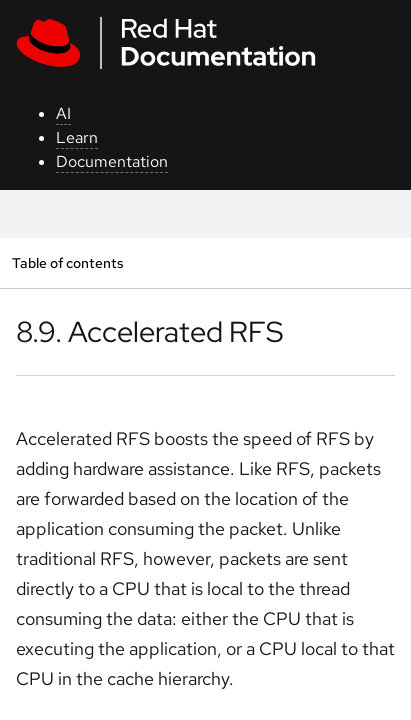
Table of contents (67, 262)
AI (63, 113)
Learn (77, 137)
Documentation (112, 161)
